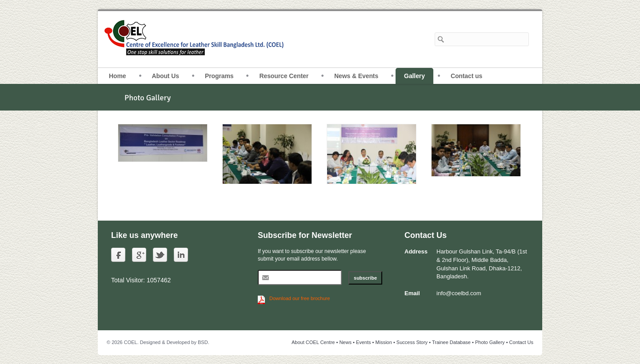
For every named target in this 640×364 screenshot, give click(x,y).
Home (118, 76)
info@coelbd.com (459, 293)
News (345, 342)
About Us (166, 76)
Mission (384, 342)
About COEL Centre (313, 342)
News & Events (356, 76)
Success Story (412, 342)
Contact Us (521, 342)
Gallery (414, 76)
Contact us (466, 76)
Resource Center (284, 76)
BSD (203, 342)
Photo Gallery (490, 342)
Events (364, 342)
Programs (219, 76)
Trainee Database (451, 342)
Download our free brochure (300, 298)
